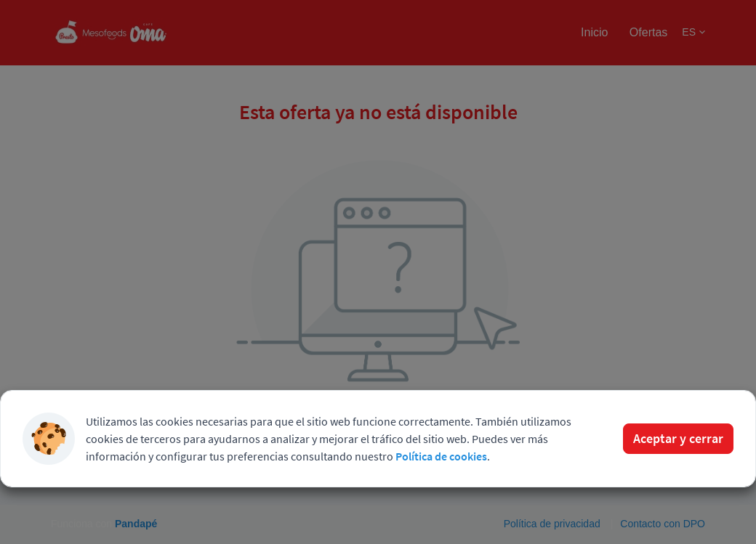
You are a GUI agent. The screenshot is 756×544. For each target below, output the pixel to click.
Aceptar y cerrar (678, 438)
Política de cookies (441, 456)
